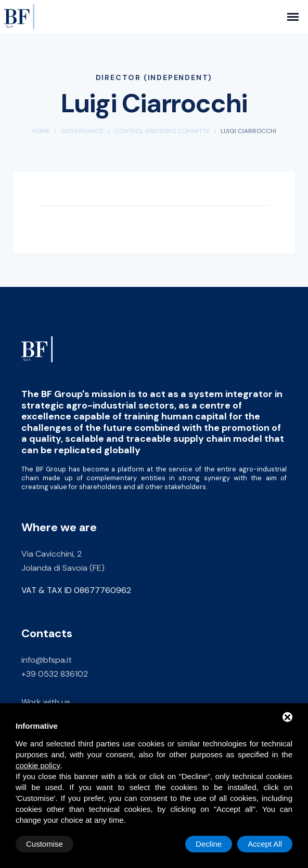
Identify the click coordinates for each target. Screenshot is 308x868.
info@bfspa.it (47, 660)
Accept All (265, 844)
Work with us (46, 702)
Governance (82, 131)
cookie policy (38, 765)
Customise (44, 844)
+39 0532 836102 (55, 674)
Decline (209, 844)
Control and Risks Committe (162, 131)
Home (41, 131)
